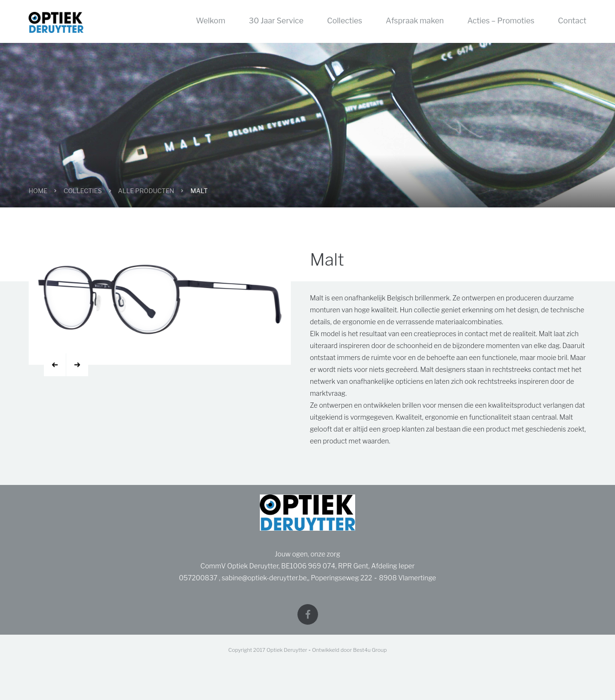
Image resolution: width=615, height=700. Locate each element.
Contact (572, 21)
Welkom (210, 21)
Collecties (345, 21)
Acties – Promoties (501, 21)
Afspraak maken (415, 21)
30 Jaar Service (276, 21)
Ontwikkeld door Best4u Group (349, 649)
